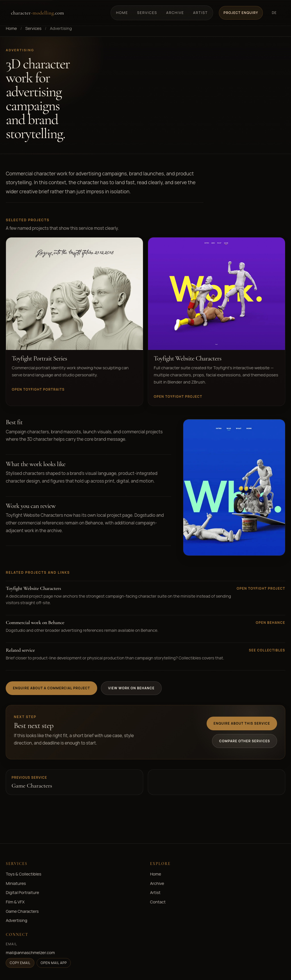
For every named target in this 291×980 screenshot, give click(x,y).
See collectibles (267, 650)
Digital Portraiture (22, 892)
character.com (37, 13)
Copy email (20, 963)
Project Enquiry (241, 13)
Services (147, 13)
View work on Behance (131, 688)
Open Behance (270, 623)
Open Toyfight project (178, 396)
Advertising (16, 920)
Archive (175, 13)
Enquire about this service (242, 723)
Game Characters (22, 911)
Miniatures (16, 883)
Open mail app (54, 963)
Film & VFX (15, 902)
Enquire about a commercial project (51, 688)
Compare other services (245, 741)
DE (274, 13)
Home (122, 13)
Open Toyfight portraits (38, 389)
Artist (200, 13)
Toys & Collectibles (23, 874)
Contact (158, 902)
